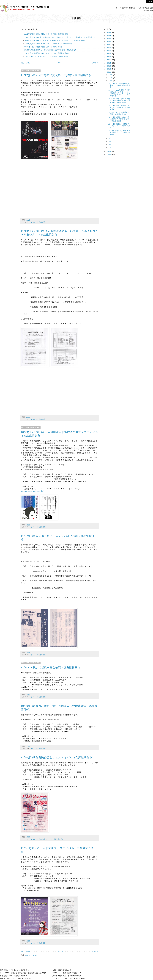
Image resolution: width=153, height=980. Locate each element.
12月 (111, 75)
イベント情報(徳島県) (38, 222)
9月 (110, 138)
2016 (109, 57)
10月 (111, 81)
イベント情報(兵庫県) (55, 839)
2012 (109, 69)
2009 (109, 154)
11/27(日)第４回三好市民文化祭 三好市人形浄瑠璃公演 (46, 34)
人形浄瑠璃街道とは (145, 8)
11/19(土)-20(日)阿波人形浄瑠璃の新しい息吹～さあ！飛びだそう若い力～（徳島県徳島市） (60, 37)
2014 (109, 63)
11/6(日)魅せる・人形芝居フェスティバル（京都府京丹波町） (48, 56)
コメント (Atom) (32, 955)
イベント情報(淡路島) (38, 839)
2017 (109, 54)
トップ (115, 8)
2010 (109, 151)
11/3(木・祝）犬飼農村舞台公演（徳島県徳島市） (44, 47)
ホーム (61, 63)
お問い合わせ (148, 11)
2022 (109, 42)
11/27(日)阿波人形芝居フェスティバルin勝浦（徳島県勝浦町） (49, 44)
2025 (109, 33)
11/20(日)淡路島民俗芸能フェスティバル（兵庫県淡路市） (47, 53)
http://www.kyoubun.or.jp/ (32, 491)
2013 (109, 66)
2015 (109, 60)
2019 (109, 48)
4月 (110, 141)
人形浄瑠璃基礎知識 (128, 8)
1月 (110, 147)
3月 (110, 144)
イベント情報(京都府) (38, 943)
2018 (109, 51)
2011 (109, 72)
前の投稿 (95, 63)
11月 (111, 78)
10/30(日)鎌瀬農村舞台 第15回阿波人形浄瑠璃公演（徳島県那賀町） (51, 50)
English (149, 2)
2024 (109, 36)
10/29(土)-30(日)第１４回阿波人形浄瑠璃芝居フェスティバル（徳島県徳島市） (55, 40)
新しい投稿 (26, 63)
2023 (109, 39)
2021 (109, 45)
